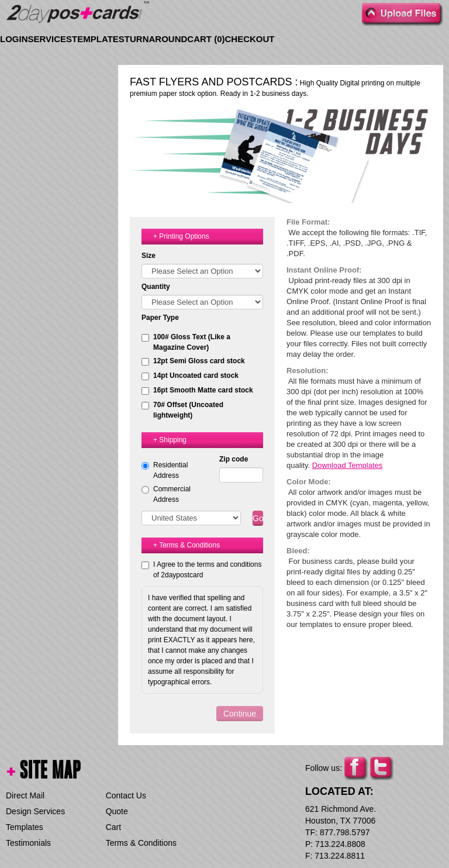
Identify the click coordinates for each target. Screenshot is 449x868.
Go (258, 518)
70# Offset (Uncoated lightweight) (182, 410)
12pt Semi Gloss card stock (193, 361)
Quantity (156, 287)
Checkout (250, 39)
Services (50, 39)
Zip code (234, 459)
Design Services (35, 811)
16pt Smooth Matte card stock (197, 390)
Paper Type (160, 318)
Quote (117, 811)
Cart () (206, 39)
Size (148, 256)
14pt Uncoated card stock (190, 376)
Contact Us (126, 795)
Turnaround (156, 39)
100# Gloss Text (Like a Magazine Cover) (186, 342)
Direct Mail (25, 795)
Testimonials (28, 843)
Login (14, 39)
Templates (98, 39)
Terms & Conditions (141, 843)
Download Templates (347, 465)
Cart (113, 827)
